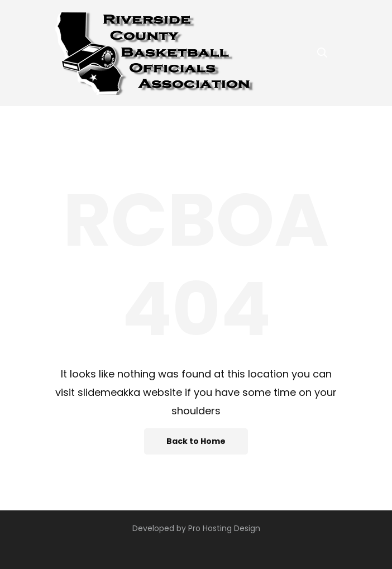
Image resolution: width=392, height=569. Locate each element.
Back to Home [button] (196, 441)
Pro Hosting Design (224, 528)
